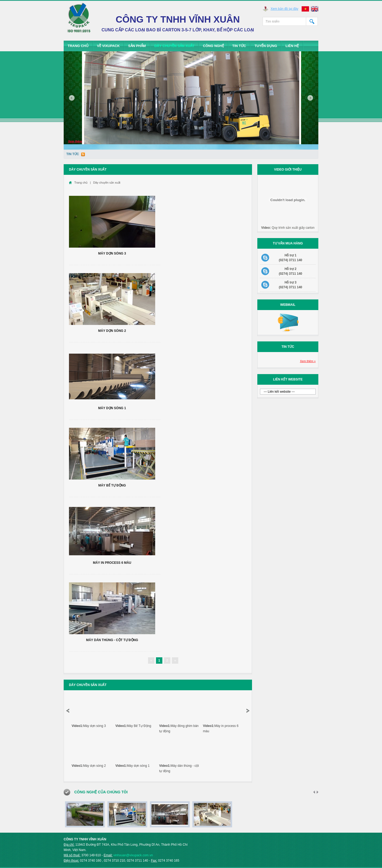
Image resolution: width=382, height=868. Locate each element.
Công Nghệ (213, 46)
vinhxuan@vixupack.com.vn (133, 855)
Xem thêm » (308, 361)
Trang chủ (78, 46)
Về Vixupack (108, 46)
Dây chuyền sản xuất (174, 46)
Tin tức (239, 46)
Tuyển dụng (266, 46)
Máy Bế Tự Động (112, 485)
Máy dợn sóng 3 (112, 253)
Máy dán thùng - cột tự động (112, 640)
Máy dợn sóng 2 (112, 331)
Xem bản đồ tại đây (284, 9)
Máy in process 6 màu (112, 563)
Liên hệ (292, 46)
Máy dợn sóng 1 (112, 408)
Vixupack (79, 20)
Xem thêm (75, 141)
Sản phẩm (137, 46)
